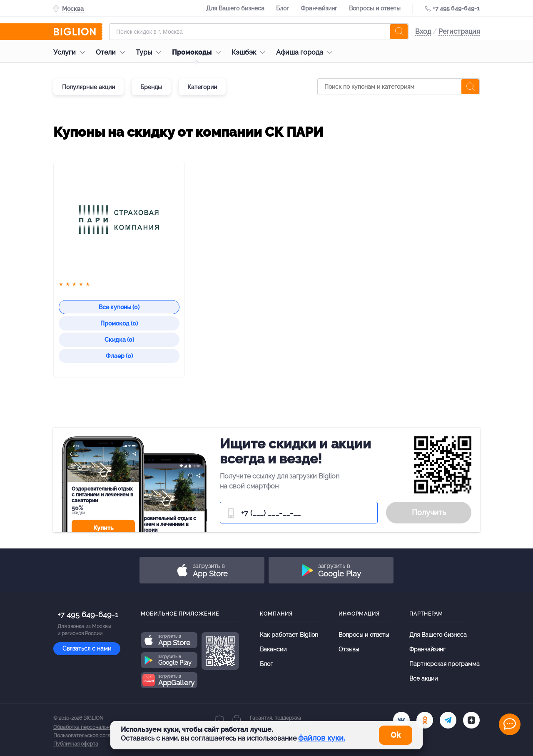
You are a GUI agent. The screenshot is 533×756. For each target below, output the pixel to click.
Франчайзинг (319, 8)
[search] (399, 32)
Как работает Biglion (289, 635)
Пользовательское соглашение (91, 736)
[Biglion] (78, 32)
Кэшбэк (250, 52)
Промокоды (198, 52)
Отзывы (349, 649)
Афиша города (306, 52)
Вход (423, 31)
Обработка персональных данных (94, 727)
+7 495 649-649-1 (456, 8)
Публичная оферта (76, 744)
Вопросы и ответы (375, 8)
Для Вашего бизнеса (235, 8)
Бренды (151, 87)
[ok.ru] (425, 720)
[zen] (471, 720)
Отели (112, 52)
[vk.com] (401, 720)
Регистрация (459, 31)
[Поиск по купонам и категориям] (399, 87)
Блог (283, 8)
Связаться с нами (87, 648)
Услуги (71, 52)
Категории (202, 87)
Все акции (423, 678)
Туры (151, 52)
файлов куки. (322, 738)
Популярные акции (88, 87)
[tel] (448, 720)
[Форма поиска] (259, 32)
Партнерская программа (445, 664)
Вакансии (273, 649)
